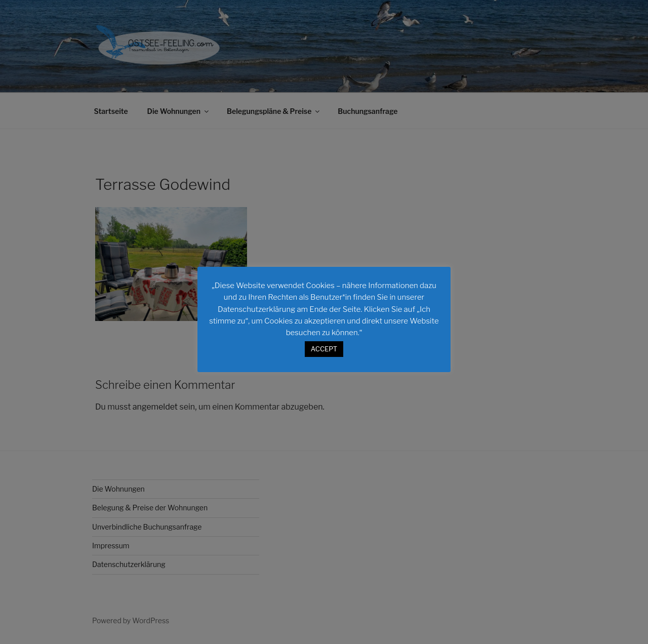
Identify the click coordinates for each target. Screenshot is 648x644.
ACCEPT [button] (324, 349)
